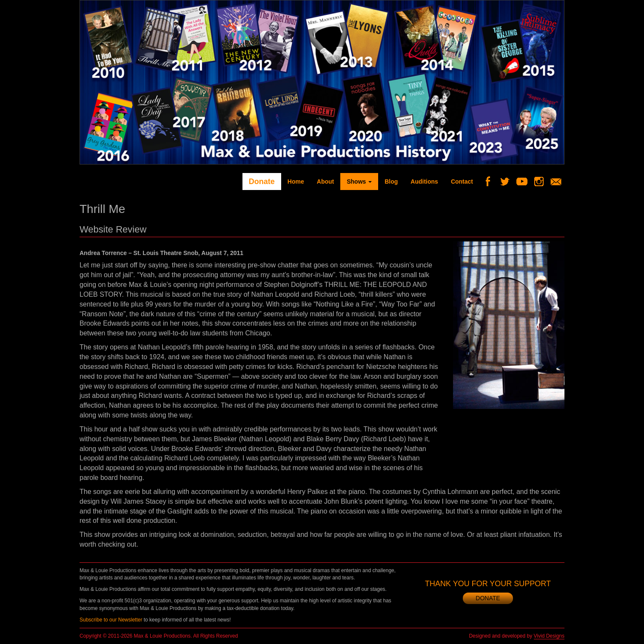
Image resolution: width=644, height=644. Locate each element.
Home (296, 182)
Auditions (424, 182)
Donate (262, 182)
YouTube (525, 182)
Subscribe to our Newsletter (111, 620)
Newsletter (559, 182)
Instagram (542, 182)
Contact (462, 182)
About (325, 182)
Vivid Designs (549, 636)
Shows (359, 182)
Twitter (508, 182)
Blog (391, 182)
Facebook (491, 182)
